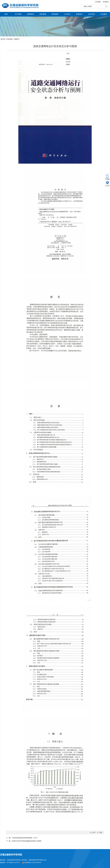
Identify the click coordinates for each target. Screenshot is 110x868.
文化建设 (104, 14)
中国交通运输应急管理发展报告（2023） (25, 838)
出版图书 (16, 39)
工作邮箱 (98, 2)
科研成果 (55, 14)
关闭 (101, 832)
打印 (94, 832)
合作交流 (91, 14)
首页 (6, 14)
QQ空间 (68, 62)
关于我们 (18, 14)
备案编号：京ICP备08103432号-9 (10, 863)
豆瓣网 (68, 64)
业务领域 (43, 14)
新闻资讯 (31, 14)
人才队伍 (67, 14)
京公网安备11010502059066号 (32, 863)
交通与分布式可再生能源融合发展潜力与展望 (27, 841)
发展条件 (79, 14)
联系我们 (106, 2)
